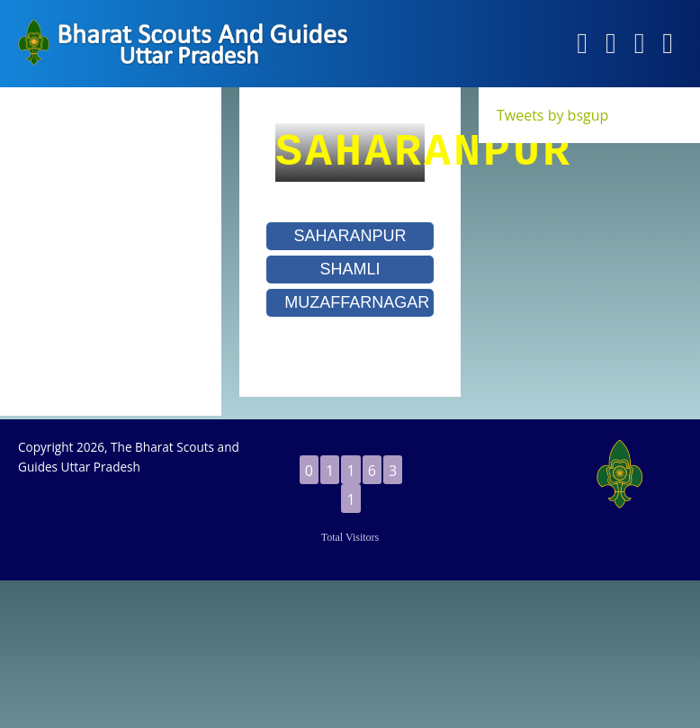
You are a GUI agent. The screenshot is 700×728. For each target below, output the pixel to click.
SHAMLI (350, 269)
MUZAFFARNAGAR (357, 302)
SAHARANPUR (350, 236)
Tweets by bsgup (552, 115)
